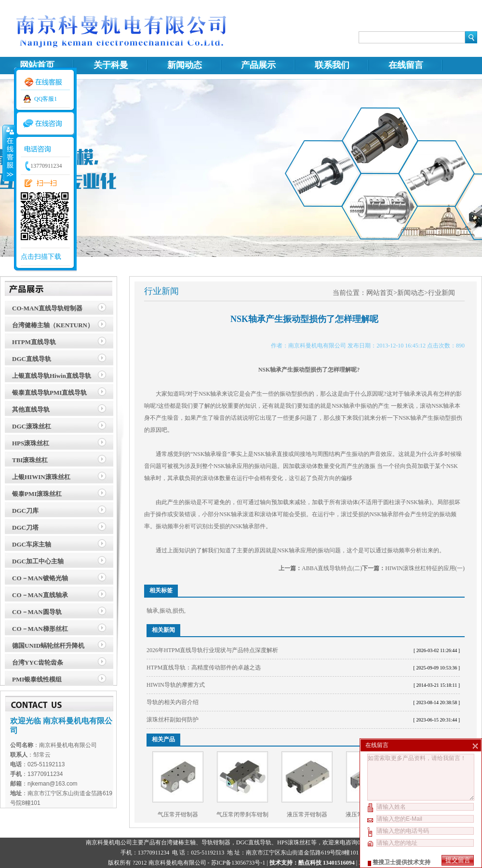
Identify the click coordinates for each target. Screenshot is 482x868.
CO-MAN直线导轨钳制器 (47, 308)
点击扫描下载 (41, 257)
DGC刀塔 (25, 527)
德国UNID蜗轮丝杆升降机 (48, 646)
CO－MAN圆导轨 (37, 612)
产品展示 (258, 65)
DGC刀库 (25, 511)
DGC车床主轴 (32, 544)
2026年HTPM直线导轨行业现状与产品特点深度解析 (212, 650)
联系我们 (332, 65)
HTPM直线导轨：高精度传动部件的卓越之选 (204, 668)
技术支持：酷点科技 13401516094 (312, 863)
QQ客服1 (46, 99)
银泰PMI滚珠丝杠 (37, 494)
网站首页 (37, 65)
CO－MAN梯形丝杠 (40, 629)
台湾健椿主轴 (178, 842)
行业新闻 (442, 293)
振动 (165, 611)
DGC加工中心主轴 (38, 561)
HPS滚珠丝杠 (31, 443)
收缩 (8, 153)
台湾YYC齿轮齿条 (38, 662)
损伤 (178, 611)
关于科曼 (111, 65)
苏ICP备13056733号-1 (238, 863)
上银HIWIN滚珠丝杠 (41, 477)
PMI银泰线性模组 (37, 679)
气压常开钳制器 (178, 815)
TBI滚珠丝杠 (30, 460)
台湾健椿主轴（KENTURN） (53, 325)
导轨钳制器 (216, 842)
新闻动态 (185, 65)
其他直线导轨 (31, 409)
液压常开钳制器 (307, 815)
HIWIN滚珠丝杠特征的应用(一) (425, 568)
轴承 (152, 611)
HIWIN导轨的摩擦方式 (176, 685)
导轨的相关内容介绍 (173, 702)
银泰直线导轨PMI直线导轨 (49, 393)
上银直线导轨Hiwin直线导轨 (52, 376)
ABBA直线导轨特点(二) (332, 568)
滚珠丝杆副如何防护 (173, 720)
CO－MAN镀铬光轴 (40, 578)
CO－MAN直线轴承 (40, 595)
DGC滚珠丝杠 (32, 426)
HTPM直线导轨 (34, 342)
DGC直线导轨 (32, 359)
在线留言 (406, 65)
